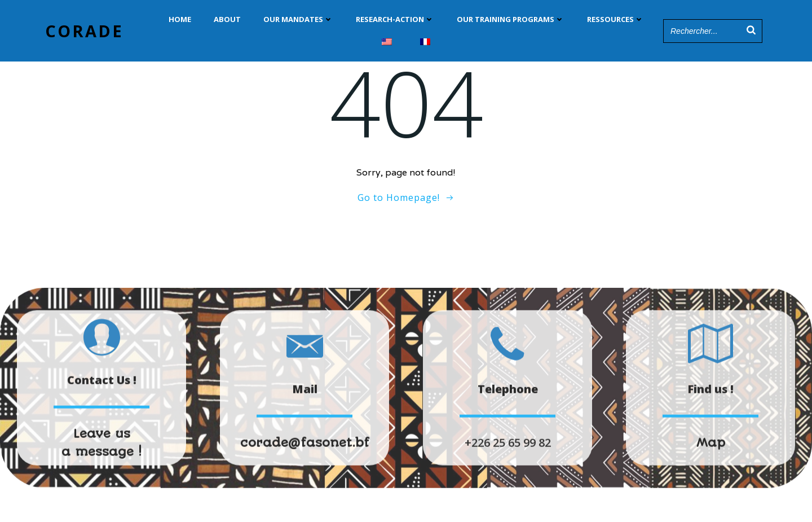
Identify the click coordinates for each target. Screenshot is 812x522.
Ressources (615, 19)
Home (180, 19)
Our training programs (511, 19)
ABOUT (227, 19)
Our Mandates (298, 19)
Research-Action (395, 19)
